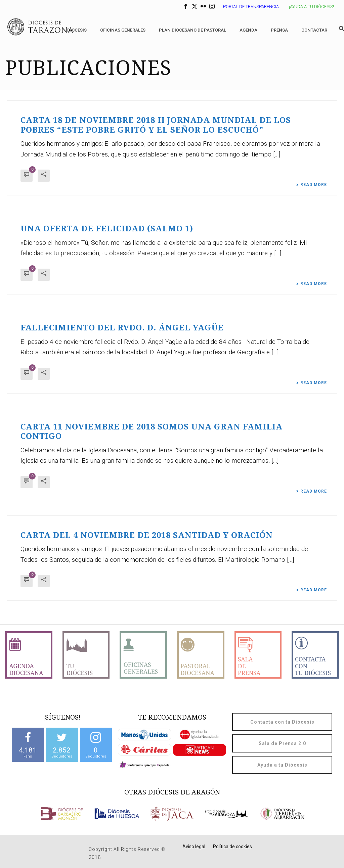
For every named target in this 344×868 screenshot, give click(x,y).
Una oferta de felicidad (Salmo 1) (107, 229)
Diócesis (77, 30)
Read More (311, 185)
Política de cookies (232, 847)
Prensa (279, 30)
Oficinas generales (123, 30)
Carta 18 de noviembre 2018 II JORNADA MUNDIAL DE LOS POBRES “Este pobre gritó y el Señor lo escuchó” (156, 125)
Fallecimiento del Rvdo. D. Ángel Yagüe (122, 328)
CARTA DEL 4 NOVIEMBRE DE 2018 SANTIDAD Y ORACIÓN (147, 535)
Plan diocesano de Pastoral (192, 30)
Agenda (248, 30)
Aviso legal (194, 847)
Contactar (314, 30)
